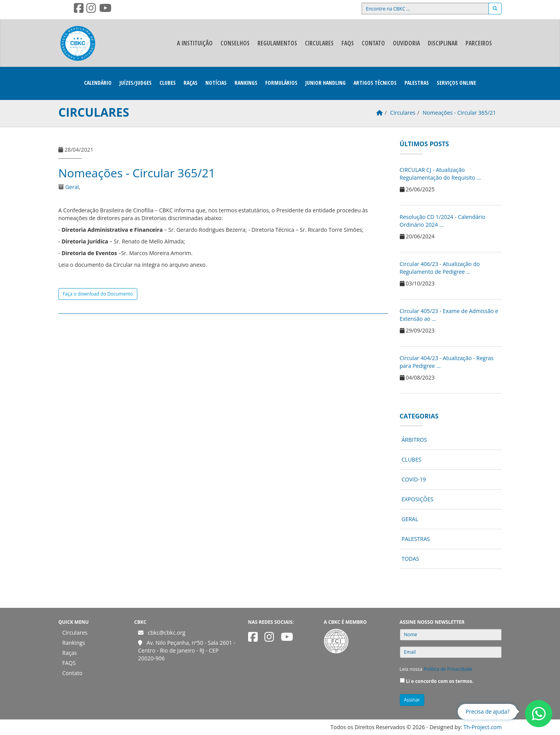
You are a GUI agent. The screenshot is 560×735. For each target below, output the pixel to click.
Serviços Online (456, 83)
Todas (410, 559)
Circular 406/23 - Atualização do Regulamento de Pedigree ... (440, 268)
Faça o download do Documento (98, 294)
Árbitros (414, 440)
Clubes (168, 83)
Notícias (216, 83)
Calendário (98, 83)
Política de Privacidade (448, 669)
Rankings (246, 83)
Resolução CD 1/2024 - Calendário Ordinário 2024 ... (443, 221)
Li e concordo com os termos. (440, 681)
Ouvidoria (406, 43)
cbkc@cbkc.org (167, 633)
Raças (191, 83)
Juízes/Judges (136, 83)
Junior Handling (325, 83)
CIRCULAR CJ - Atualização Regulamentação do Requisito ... (440, 174)
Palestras (417, 83)
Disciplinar (443, 43)
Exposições (418, 499)
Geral (72, 187)
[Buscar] (495, 9)
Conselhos (235, 43)
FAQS (348, 43)
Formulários (281, 83)
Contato (373, 43)
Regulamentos (277, 43)
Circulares (319, 43)
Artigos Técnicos (375, 83)
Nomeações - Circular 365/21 (137, 173)
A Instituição (195, 43)
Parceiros (479, 43)
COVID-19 (414, 479)
